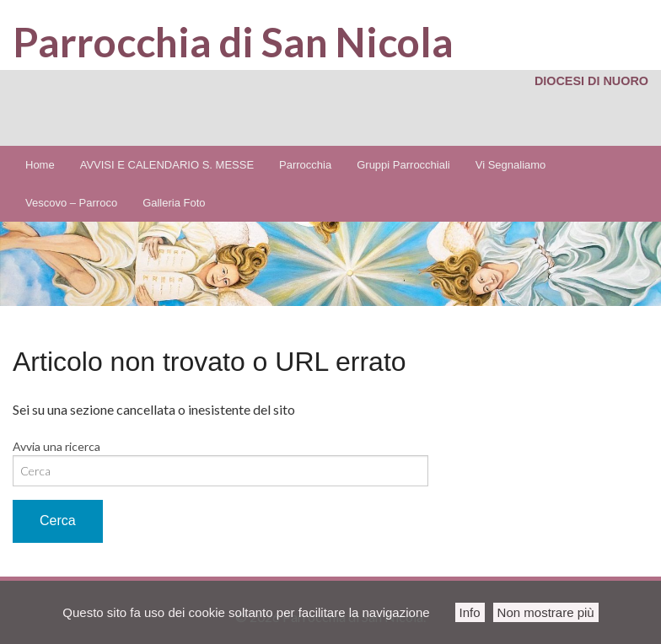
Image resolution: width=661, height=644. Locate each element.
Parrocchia (305, 165)
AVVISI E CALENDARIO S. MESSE (167, 165)
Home (40, 165)
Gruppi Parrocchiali (403, 165)
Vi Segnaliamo (511, 165)
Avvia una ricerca (56, 446)
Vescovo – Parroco (71, 203)
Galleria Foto (174, 203)
